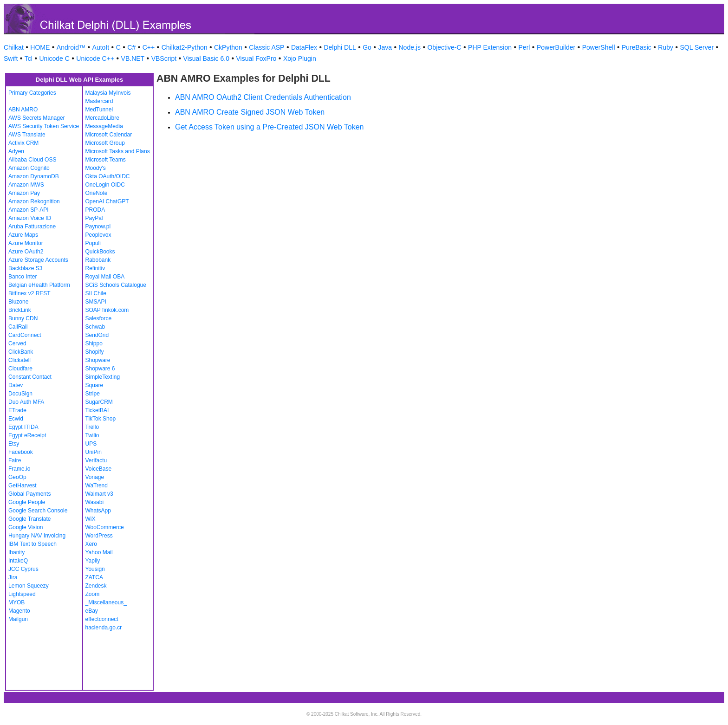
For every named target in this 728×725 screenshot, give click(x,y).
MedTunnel (99, 110)
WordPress (99, 536)
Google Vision (26, 527)
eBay (92, 611)
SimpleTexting (103, 377)
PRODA (95, 210)
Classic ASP (266, 47)
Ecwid (16, 419)
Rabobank (98, 260)
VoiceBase (99, 469)
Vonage (95, 477)
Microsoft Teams (106, 160)
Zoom (93, 594)
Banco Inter (23, 277)
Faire (15, 460)
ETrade (17, 410)
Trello (92, 427)
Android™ (71, 47)
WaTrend (97, 485)
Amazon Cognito (29, 168)
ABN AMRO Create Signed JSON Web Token (250, 112)
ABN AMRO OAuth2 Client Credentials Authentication (263, 97)
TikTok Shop (101, 419)
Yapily (93, 561)
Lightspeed (22, 594)
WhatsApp (98, 511)
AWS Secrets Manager (37, 118)
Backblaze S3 (25, 268)
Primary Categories (32, 93)
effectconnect (102, 619)
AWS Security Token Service (44, 126)
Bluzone (18, 302)
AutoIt (101, 47)
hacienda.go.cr (104, 628)
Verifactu (96, 460)
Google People (27, 502)
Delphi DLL (340, 47)
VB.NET (133, 58)
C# (131, 47)
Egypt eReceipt (27, 435)
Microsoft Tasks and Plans (118, 151)
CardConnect (25, 335)
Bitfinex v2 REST (29, 293)
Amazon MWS (26, 185)
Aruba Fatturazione (32, 227)
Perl (524, 47)
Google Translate (29, 519)
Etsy (14, 444)
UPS (91, 444)
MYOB (16, 602)
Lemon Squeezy (29, 586)
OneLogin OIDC (105, 185)
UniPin (94, 452)
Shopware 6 (100, 369)
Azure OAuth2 (26, 252)
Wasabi (95, 502)
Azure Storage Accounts (38, 260)
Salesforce (99, 318)
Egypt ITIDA (23, 427)
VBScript (164, 58)
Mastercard (99, 101)
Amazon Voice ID (30, 218)
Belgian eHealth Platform (39, 285)
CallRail (18, 327)
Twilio (92, 435)
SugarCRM (99, 402)
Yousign (95, 569)
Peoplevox (98, 235)
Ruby (666, 47)
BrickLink (20, 310)
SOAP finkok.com (107, 310)
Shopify (95, 352)
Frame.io (19, 469)
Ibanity (16, 552)
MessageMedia (104, 126)
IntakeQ (18, 561)
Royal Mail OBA (105, 277)
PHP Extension (490, 47)
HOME (40, 47)
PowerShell (599, 47)
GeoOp (17, 477)
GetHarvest (23, 485)
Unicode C (54, 58)
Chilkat (14, 47)
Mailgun (18, 619)
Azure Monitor (26, 243)
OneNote (97, 193)
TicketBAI (97, 410)
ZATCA (94, 577)
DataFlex (304, 47)
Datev (16, 385)
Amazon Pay (24, 193)
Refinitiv (95, 268)
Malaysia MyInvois (108, 93)
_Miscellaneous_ (106, 602)
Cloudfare (20, 369)
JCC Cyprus (23, 569)
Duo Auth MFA (26, 402)
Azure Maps (23, 235)
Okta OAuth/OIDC (108, 176)
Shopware (98, 360)
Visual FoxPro (256, 58)
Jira (13, 577)
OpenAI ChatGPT (107, 201)
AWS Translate (27, 135)
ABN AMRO (23, 110)
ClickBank (21, 352)
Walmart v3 (99, 494)
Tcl (29, 58)
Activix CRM (23, 143)
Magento (19, 611)
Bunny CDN (23, 318)
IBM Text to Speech (32, 544)
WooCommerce (105, 527)
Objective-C (444, 47)
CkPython (228, 47)
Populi (93, 243)
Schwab (95, 327)
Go (367, 47)
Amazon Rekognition (34, 201)
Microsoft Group (105, 143)
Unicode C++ (95, 58)
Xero (91, 544)
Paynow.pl (98, 227)
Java (385, 47)
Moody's (96, 168)
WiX (91, 519)
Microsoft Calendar (109, 135)
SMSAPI (96, 302)
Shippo (94, 343)
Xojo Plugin (300, 58)
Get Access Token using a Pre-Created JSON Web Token (269, 127)
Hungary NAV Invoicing (37, 536)
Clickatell (19, 360)
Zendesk (96, 586)
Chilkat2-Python (185, 47)
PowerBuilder (556, 47)
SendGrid (97, 335)
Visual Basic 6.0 (206, 58)
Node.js (410, 47)
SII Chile (96, 293)
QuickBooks (100, 252)
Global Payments (29, 494)
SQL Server (697, 47)
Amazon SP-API (29, 210)
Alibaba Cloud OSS (32, 160)
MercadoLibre (102, 118)
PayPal (94, 218)
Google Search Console (38, 511)
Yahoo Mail (99, 552)
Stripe (93, 394)
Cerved (17, 343)
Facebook (21, 452)
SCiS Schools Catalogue (116, 285)
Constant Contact (30, 377)
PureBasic (637, 47)
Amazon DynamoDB (34, 176)
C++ (149, 47)
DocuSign (20, 394)
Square (94, 385)
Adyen (16, 151)
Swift (11, 58)
